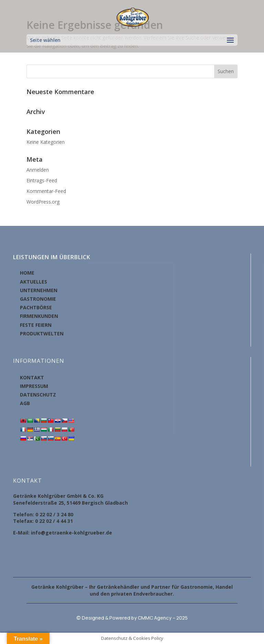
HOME (27, 273)
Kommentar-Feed (46, 191)
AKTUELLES (34, 282)
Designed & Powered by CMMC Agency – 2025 (135, 618)
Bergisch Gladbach (105, 503)
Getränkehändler (118, 587)
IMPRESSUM (34, 386)
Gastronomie (197, 587)
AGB (25, 403)
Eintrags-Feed (42, 180)
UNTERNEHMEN (39, 290)
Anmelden (38, 170)
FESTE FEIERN (36, 325)
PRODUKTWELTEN (42, 333)
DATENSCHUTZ (38, 395)
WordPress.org (43, 202)
